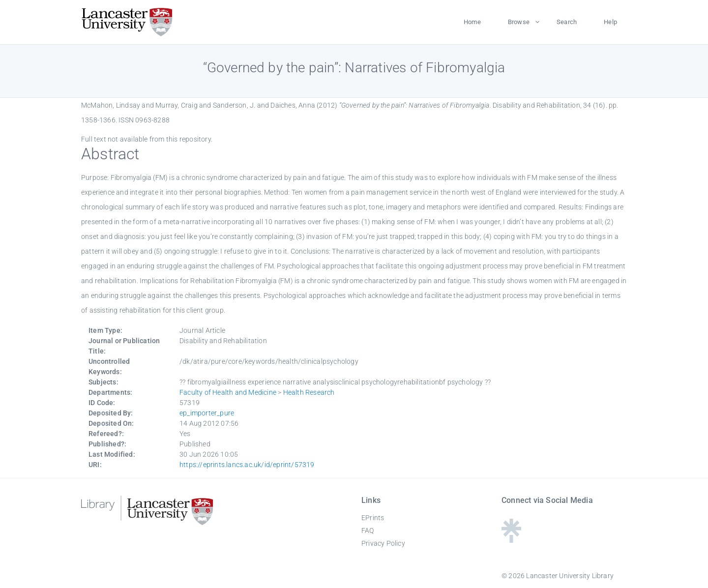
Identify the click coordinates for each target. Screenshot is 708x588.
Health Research (309, 392)
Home (472, 22)
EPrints (373, 518)
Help (610, 22)
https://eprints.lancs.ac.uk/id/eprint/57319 (247, 465)
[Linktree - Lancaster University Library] (511, 540)
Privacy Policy (383, 543)
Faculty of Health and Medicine (228, 392)
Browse (519, 22)
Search (567, 22)
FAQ (368, 530)
